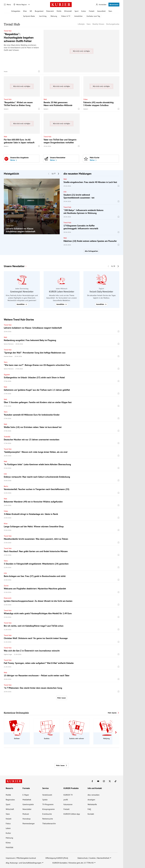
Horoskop (27, 819)
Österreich (50, 11)
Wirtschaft (68, 11)
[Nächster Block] (58, 174)
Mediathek (27, 800)
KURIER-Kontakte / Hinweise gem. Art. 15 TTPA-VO (73, 863)
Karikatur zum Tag (93, 16)
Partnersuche (48, 819)
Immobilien (78, 16)
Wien (25, 11)
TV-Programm (48, 804)
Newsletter (27, 809)
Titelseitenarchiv (49, 823)
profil (66, 800)
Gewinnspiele (28, 804)
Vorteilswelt (47, 795)
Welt (45, 99)
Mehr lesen (62, 698)
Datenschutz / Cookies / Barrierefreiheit (93, 858)
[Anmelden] (101, 5)
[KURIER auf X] (110, 781)
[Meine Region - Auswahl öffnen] (29, 5)
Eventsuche (47, 814)
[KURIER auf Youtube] (98, 781)
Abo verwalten (94, 795)
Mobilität (9, 847)
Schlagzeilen (16, 11)
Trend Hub (8, 31)
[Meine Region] (20, 5)
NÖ (31, 11)
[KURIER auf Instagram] (104, 781)
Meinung (54, 16)
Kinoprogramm (48, 809)
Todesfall (7, 437)
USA (65, 192)
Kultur (84, 11)
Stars (110, 11)
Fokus (8, 823)
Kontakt (91, 814)
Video (86, 99)
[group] (32, 206)
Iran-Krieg (43, 16)
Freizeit (92, 11)
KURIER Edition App (72, 814)
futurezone (68, 804)
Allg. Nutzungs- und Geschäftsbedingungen (24, 863)
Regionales (10, 800)
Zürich (6, 586)
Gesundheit (101, 11)
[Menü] (7, 5)
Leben (8, 828)
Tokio (6, 561)
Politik (59, 11)
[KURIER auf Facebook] (92, 781)
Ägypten (7, 375)
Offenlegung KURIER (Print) (57, 858)
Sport (77, 11)
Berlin (6, 486)
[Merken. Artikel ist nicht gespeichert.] (39, 71)
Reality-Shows (98, 24)
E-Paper (26, 795)
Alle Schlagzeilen (91, 251)
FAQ (89, 809)
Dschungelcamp (113, 24)
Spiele (45, 800)
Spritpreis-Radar (29, 16)
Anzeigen (91, 800)
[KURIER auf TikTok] (116, 781)
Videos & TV (66, 16)
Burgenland (39, 11)
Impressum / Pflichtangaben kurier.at (21, 858)
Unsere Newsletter (14, 266)
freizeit (9, 819)
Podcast (26, 814)
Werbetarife (92, 804)
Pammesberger (29, 823)
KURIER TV (68, 795)
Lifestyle (81, 24)
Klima (8, 843)
